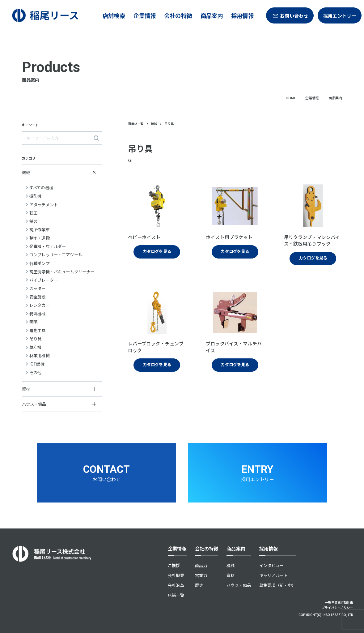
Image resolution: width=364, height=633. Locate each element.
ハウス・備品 (239, 585)
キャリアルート (273, 575)
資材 (231, 575)
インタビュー (271, 565)
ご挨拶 (174, 565)
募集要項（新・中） (277, 585)
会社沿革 (176, 585)
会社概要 (176, 575)
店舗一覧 (176, 595)
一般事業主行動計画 (339, 602)
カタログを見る (157, 251)
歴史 (199, 585)
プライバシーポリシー (337, 607)
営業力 (201, 575)
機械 (231, 565)
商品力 (201, 565)
